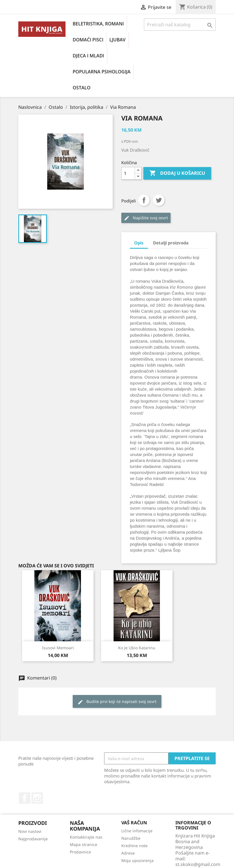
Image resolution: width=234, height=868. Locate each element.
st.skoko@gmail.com (198, 864)
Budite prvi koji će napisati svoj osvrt (117, 702)
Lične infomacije (137, 831)
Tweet (159, 200)
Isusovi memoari (58, 648)
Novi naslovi (30, 831)
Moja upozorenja (137, 860)
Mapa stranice (84, 844)
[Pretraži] (180, 25)
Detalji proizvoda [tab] (171, 243)
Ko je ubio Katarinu (137, 648)
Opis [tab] (139, 243)
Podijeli (144, 200)
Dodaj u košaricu (177, 173)
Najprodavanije (33, 839)
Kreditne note (134, 846)
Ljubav (117, 40)
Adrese (128, 853)
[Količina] (128, 173)
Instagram (37, 798)
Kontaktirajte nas (86, 837)
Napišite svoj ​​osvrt (146, 218)
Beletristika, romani (98, 24)
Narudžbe (131, 838)
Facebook (25, 798)
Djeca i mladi (88, 56)
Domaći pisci (88, 40)
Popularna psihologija (102, 72)
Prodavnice (80, 852)
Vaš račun (134, 823)
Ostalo (82, 88)
